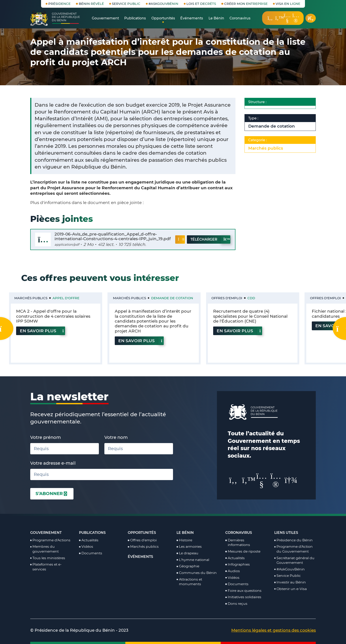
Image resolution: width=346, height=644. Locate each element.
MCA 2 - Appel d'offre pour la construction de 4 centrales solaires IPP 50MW (53, 316)
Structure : (274, 102)
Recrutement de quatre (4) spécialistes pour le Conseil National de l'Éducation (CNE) (250, 316)
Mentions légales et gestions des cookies (274, 630)
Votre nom (116, 437)
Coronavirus (239, 533)
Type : (269, 118)
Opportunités (142, 533)
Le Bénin (185, 533)
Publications (92, 533)
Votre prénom (46, 437)
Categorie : (274, 140)
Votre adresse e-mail (53, 463)
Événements (140, 557)
